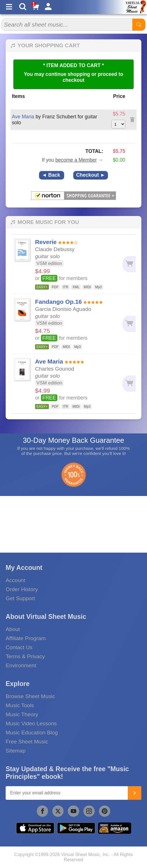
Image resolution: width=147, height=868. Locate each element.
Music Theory (22, 714)
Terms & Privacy (25, 656)
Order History (22, 589)
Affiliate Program (26, 638)
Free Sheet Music (27, 742)
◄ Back (52, 175)
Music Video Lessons (31, 723)
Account (15, 580)
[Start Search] (139, 25)
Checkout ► (90, 175)
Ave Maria (23, 117)
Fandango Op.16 (58, 302)
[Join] (135, 793)
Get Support (20, 598)
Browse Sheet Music (30, 696)
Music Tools (20, 705)
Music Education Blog (32, 733)
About (13, 629)
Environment (21, 665)
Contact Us (19, 647)
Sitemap (16, 751)
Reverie (46, 242)
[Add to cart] (128, 264)
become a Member (76, 160)
